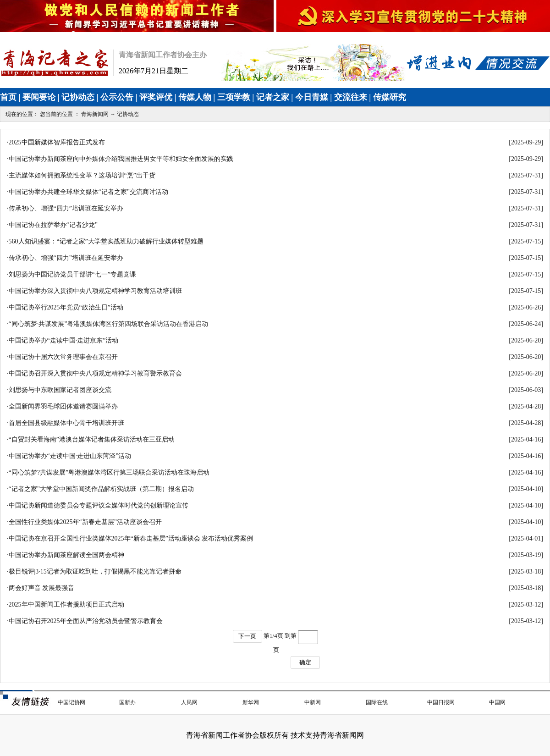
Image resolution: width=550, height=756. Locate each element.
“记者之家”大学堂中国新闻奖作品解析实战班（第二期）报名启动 (101, 489)
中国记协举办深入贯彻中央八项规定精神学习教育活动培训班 (95, 291)
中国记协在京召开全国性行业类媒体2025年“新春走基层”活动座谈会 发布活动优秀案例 (131, 538)
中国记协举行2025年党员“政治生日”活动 (66, 307)
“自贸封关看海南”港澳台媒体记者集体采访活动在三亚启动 (92, 439)
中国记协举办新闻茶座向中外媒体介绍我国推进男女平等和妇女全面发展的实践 (121, 159)
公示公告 (117, 97)
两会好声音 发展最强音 (42, 588)
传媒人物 (195, 97)
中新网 (313, 702)
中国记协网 (71, 702)
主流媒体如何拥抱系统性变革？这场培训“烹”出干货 (82, 175)
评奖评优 (156, 97)
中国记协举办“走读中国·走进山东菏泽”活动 (70, 456)
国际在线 (377, 702)
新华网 (251, 702)
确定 (305, 662)
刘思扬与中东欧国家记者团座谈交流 (60, 390)
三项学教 (234, 97)
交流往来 (351, 97)
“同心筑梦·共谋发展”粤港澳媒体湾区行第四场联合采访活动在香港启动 (109, 324)
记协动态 (78, 97)
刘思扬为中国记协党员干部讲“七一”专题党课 (72, 274)
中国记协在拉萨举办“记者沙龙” (53, 225)
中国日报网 (441, 702)
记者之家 (273, 97)
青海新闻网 (95, 114)
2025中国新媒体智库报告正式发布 (57, 142)
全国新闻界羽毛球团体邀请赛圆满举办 (63, 406)
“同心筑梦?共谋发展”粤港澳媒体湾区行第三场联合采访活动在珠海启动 (109, 472)
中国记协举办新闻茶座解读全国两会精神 (66, 555)
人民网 (189, 702)
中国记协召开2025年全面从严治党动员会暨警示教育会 (86, 621)
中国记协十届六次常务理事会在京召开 (63, 357)
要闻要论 (39, 97)
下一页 (247, 636)
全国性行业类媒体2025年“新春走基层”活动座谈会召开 (85, 522)
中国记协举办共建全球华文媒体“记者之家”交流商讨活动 (88, 192)
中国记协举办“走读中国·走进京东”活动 (64, 340)
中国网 (497, 702)
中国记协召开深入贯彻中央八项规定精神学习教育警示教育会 (95, 373)
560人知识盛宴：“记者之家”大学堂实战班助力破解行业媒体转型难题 (106, 241)
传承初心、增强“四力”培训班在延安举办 (66, 208)
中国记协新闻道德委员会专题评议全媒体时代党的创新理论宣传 (99, 505)
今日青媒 (312, 97)
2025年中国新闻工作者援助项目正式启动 (66, 604)
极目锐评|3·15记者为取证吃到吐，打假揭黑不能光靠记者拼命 (95, 571)
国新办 (127, 702)
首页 (8, 97)
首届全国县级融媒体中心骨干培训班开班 (66, 423)
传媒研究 (390, 97)
